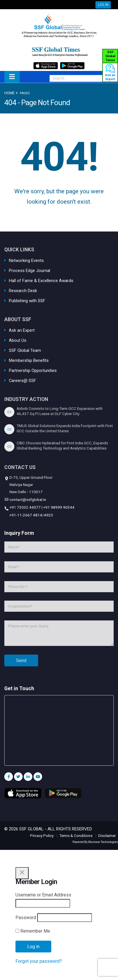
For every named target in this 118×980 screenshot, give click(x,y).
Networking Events (26, 261)
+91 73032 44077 (25, 507)
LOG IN (103, 5)
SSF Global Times (110, 56)
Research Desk (23, 291)
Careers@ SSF (22, 381)
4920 (48, 515)
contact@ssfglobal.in (27, 499)
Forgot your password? (39, 961)
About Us (18, 340)
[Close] (22, 873)
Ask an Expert (110, 74)
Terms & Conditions (76, 836)
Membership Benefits (29, 360)
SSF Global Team (25, 350)
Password (26, 918)
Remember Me (33, 931)
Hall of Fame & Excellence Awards (41, 281)
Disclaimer (107, 836)
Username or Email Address (43, 895)
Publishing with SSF (27, 301)
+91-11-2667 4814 (25, 515)
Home (9, 93)
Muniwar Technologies (103, 842)
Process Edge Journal (29, 271)
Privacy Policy (42, 836)
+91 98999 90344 (59, 507)
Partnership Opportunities (33, 371)
